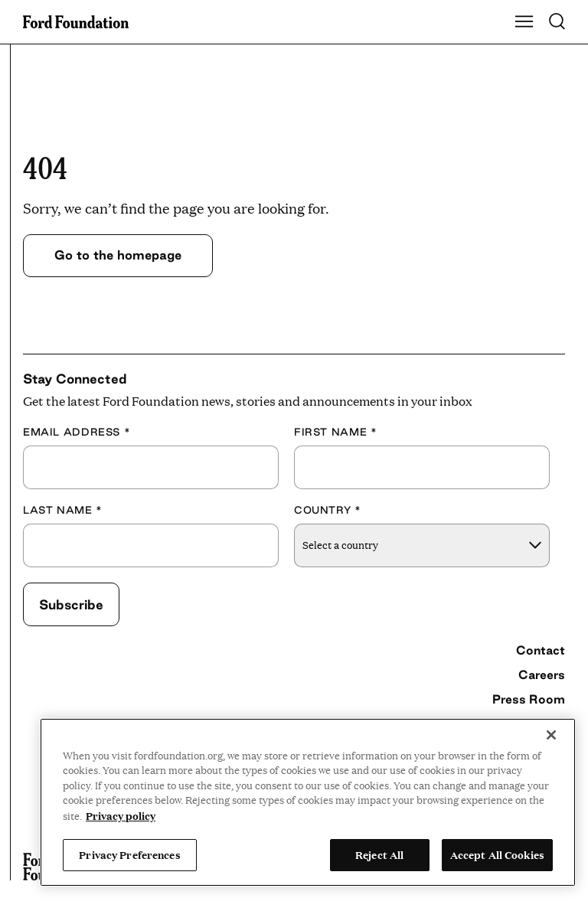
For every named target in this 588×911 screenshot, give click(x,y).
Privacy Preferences (129, 854)
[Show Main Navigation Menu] (524, 22)
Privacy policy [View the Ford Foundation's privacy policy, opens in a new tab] (121, 815)
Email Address (77, 432)
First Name (335, 432)
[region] (308, 802)
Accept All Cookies (497, 854)
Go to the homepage (118, 255)
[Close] (551, 735)
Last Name (63, 510)
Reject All (379, 854)
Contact (541, 650)
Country (328, 510)
